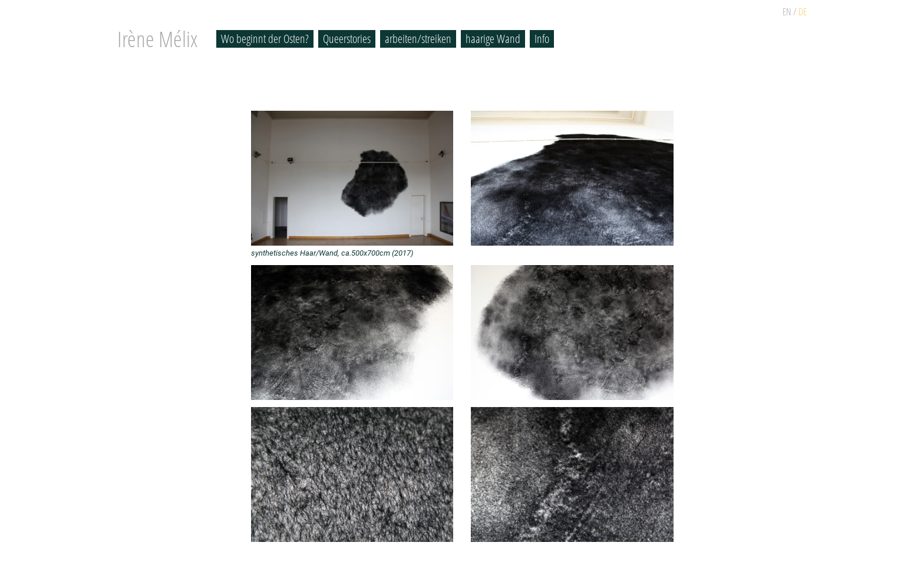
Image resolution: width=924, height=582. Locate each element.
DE (803, 12)
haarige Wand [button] (493, 39)
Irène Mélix (157, 39)
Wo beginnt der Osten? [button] (265, 39)
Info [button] (542, 39)
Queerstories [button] (347, 39)
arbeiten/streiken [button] (418, 39)
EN (787, 12)
